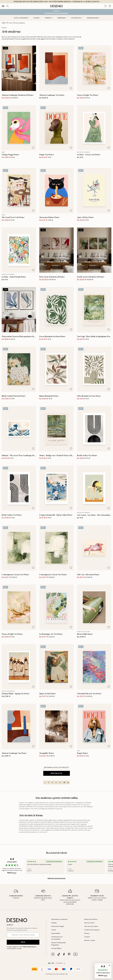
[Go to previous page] (45, 782)
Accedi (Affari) (56, 948)
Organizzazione (93, 18)
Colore (37, 18)
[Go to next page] (68, 782)
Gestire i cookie (90, 940)
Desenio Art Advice (91, 919)
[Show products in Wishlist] (105, 6)
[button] (103, 971)
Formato (49, 18)
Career (54, 930)
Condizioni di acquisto (92, 930)
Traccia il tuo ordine (91, 926)
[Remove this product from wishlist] (33, 88)
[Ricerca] (8, 6)
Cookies (87, 937)
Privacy (87, 933)
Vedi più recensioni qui (56, 878)
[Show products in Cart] (110, 6)
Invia (23, 942)
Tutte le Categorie (21, 18)
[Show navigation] (3, 6)
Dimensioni (62, 18)
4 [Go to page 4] (60, 782)
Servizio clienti (89, 923)
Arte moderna (20, 23)
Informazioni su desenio (60, 919)
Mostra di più (56, 773)
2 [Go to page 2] (52, 782)
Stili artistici (77, 18)
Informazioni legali (58, 926)
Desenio (62, 974)
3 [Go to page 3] (56, 782)
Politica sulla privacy (29, 947)
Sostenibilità (56, 933)
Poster (11, 23)
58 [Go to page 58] (64, 782)
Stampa (54, 923)
